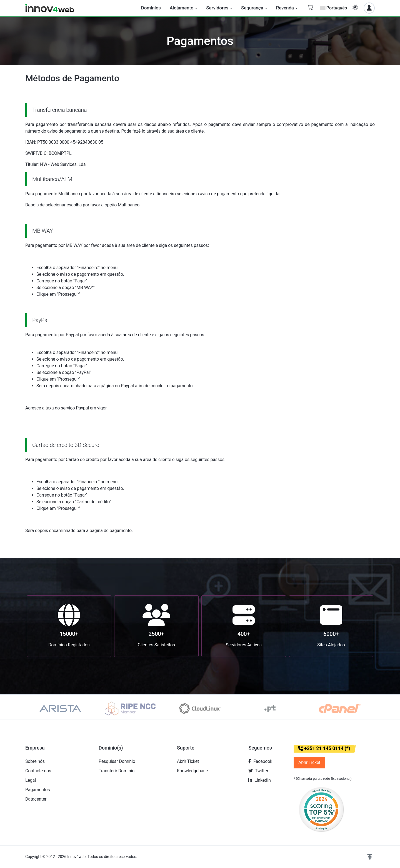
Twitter (262, 771)
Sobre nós (35, 761)
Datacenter (36, 799)
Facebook (263, 761)
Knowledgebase (192, 771)
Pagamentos (38, 790)
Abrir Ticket (188, 761)
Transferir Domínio (117, 771)
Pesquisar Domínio (117, 761)
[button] (370, 857)
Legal (31, 780)
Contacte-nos (38, 771)
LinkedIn (263, 780)
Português (333, 8)
